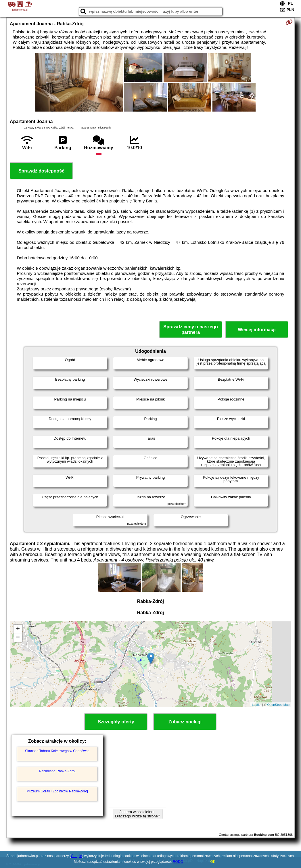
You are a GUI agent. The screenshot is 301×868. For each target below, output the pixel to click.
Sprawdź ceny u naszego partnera (190, 329)
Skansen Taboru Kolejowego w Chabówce (57, 751)
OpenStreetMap (278, 705)
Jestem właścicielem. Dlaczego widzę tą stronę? (137, 814)
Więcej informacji (257, 330)
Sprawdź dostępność (41, 171)
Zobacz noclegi (185, 722)
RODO (178, 862)
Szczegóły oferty (116, 722)
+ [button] (18, 629)
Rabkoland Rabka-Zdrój (57, 771)
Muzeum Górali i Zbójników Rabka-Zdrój (57, 791)
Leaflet (257, 705)
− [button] (18, 638)
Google (77, 856)
